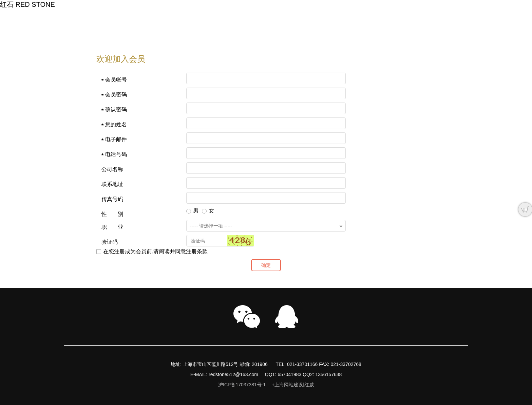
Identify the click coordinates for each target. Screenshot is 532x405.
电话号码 (116, 154)
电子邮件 (116, 139)
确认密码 (116, 109)
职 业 (112, 227)
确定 (266, 265)
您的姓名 (116, 124)
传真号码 (112, 199)
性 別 (112, 214)
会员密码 (116, 95)
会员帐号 (116, 80)
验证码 (110, 242)
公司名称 (112, 169)
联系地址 (112, 184)
